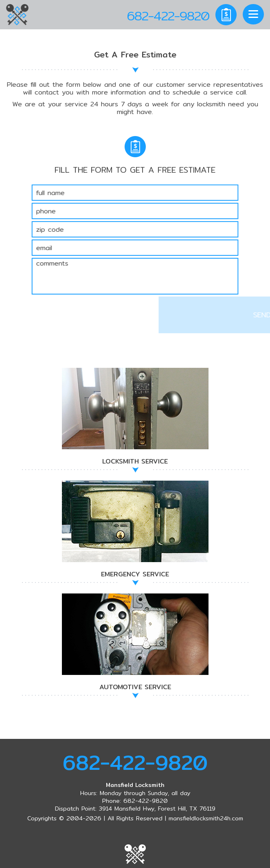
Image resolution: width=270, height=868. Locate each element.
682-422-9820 (135, 762)
